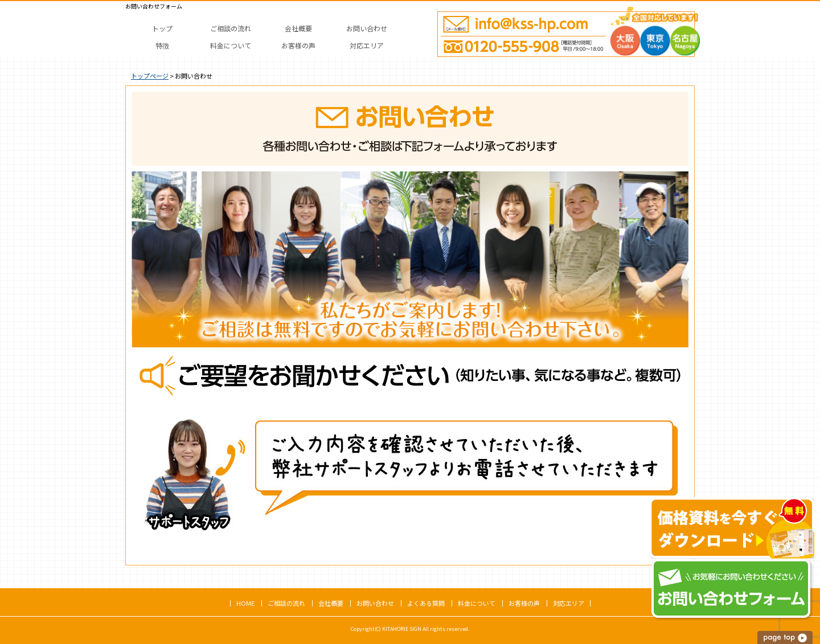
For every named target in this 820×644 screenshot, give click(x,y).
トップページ (150, 76)
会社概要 (331, 603)
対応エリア (569, 603)
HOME (245, 603)
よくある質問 (426, 603)
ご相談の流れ (286, 603)
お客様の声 (524, 603)
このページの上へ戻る (786, 637)
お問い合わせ (375, 603)
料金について (477, 603)
